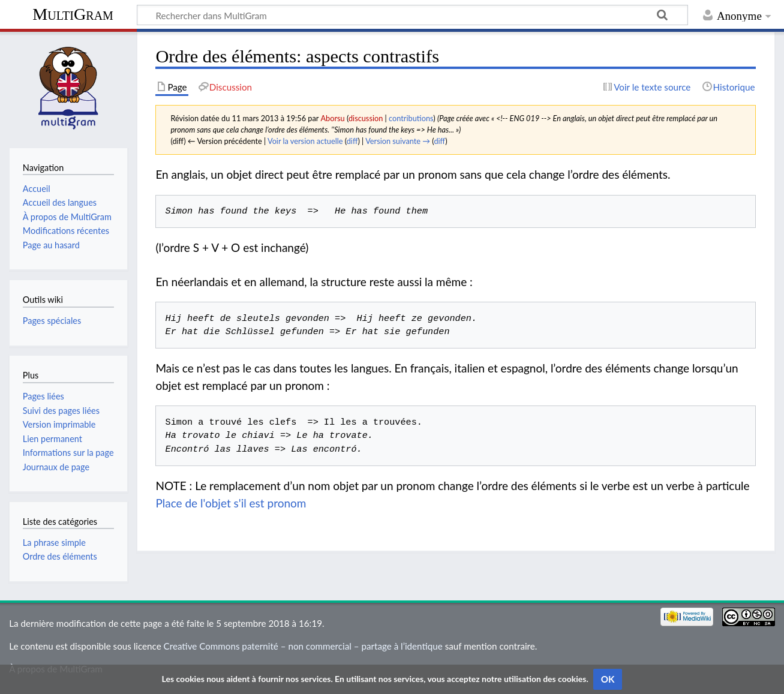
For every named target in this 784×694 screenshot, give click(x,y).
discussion (366, 118)
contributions (411, 118)
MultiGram (73, 14)
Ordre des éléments (60, 556)
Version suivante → (398, 141)
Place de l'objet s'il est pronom (231, 503)
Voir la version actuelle (305, 141)
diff (352, 141)
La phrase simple (54, 543)
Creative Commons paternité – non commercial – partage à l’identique (303, 646)
